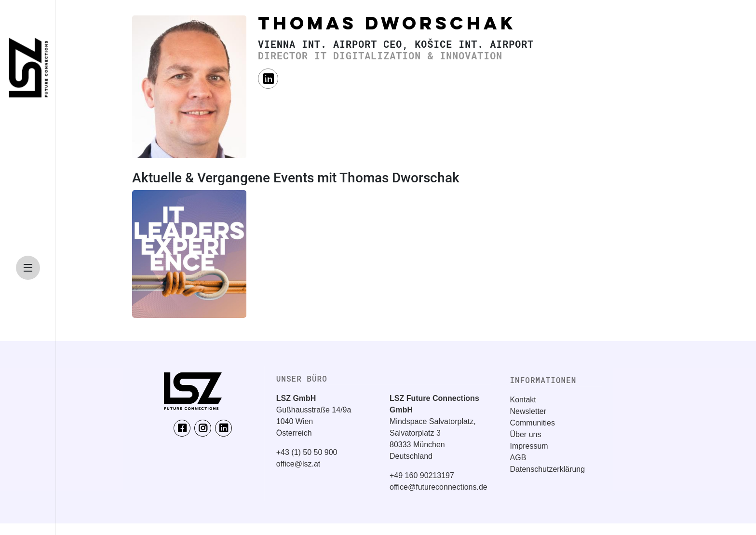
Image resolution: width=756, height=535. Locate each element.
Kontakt (523, 400)
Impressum (529, 446)
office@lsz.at (298, 464)
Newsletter (528, 411)
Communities (533, 423)
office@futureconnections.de (439, 487)
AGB (518, 458)
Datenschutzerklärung (548, 469)
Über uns (526, 434)
